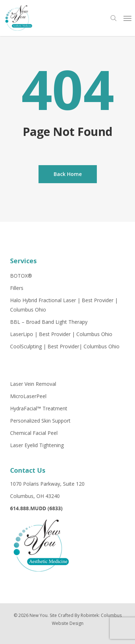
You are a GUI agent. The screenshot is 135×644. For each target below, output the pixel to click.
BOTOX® (21, 276)
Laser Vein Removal (33, 384)
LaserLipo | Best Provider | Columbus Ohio (61, 334)
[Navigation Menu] (127, 18)
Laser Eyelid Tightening (37, 445)
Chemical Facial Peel (34, 433)
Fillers (17, 288)
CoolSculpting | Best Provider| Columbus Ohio (65, 346)
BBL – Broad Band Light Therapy (49, 322)
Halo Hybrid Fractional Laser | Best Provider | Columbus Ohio (64, 305)
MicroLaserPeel (28, 396)
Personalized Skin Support (40, 421)
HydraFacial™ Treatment (39, 408)
